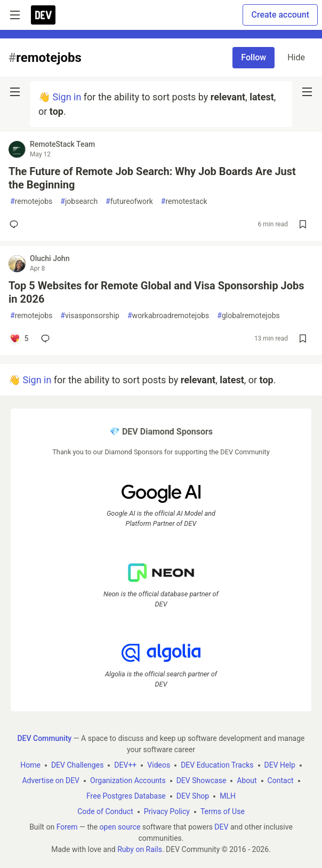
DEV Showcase (202, 780)
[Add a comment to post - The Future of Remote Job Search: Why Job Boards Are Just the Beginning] (16, 224)
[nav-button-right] (307, 92)
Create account (280, 15)
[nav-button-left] (15, 92)
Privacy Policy (167, 811)
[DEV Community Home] (43, 15)
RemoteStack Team (62, 144)
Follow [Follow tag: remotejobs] (253, 57)
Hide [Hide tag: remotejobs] (296, 57)
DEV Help (280, 765)
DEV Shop (193, 796)
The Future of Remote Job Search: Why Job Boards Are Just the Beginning (152, 178)
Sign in (67, 97)
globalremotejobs (248, 316)
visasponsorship (90, 316)
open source (120, 827)
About (247, 780)
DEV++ (125, 765)
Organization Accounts (128, 780)
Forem (67, 827)
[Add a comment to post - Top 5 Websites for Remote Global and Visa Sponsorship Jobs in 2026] (19, 338)
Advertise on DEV (51, 780)
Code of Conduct (105, 811)
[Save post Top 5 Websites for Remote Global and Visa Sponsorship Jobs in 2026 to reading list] (303, 338)
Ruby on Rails (140, 849)
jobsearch (79, 202)
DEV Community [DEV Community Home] (44, 738)
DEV (221, 827)
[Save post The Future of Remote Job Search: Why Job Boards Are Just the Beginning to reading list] (303, 224)
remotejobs (31, 202)
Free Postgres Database (126, 796)
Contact (281, 780)
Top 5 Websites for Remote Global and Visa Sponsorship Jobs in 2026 (156, 292)
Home (30, 765)
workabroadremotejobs (168, 316)
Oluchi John (50, 258)
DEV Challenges (77, 765)
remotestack (184, 202)
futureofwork (129, 202)
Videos (159, 765)
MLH (228, 796)
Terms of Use (223, 811)
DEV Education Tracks (217, 765)
